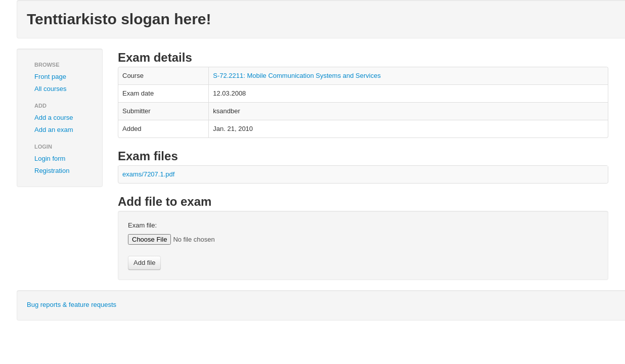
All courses (51, 89)
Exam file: (142, 225)
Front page (50, 77)
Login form (50, 158)
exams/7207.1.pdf (148, 174)
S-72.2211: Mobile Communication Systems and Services (297, 76)
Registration (52, 171)
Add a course (54, 118)
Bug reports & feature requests (72, 305)
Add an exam (54, 130)
